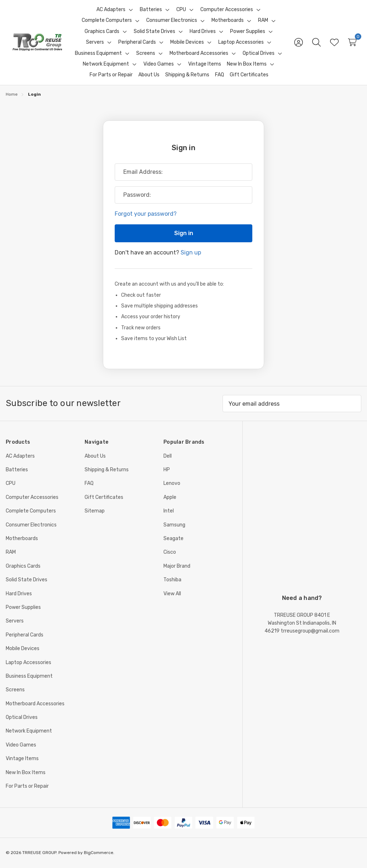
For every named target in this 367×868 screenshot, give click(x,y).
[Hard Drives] (203, 32)
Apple (170, 497)
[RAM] (263, 20)
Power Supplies (23, 607)
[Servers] (95, 42)
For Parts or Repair (27, 786)
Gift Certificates (104, 497)
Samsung (174, 525)
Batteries (17, 470)
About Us (95, 456)
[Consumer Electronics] (172, 20)
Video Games (21, 745)
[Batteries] (151, 10)
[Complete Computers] (107, 20)
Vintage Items (22, 759)
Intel (169, 511)
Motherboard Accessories (35, 704)
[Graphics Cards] (102, 32)
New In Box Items (26, 772)
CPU (11, 483)
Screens (15, 690)
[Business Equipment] (98, 53)
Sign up (191, 252)
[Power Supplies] (248, 32)
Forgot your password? (146, 214)
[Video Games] (159, 64)
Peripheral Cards (25, 635)
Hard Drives (19, 594)
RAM (11, 552)
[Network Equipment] (106, 64)
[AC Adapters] (111, 10)
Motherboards (22, 538)
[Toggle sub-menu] (130, 10)
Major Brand (177, 566)
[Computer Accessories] (227, 10)
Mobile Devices (23, 648)
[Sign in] (299, 42)
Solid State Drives (27, 580)
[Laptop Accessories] (241, 42)
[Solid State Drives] (154, 32)
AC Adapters (20, 456)
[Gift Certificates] (249, 75)
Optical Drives (22, 717)
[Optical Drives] (259, 53)
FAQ (89, 483)
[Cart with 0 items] (352, 42)
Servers (15, 621)
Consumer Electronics (31, 525)
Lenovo (172, 483)
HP (167, 470)
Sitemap (95, 511)
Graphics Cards (23, 566)
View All (172, 594)
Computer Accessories (32, 497)
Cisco (170, 552)
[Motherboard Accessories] (199, 53)
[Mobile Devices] (187, 42)
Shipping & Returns (107, 470)
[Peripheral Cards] (137, 42)
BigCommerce (99, 853)
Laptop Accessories (28, 662)
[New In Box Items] (247, 64)
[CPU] (181, 10)
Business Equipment (29, 676)
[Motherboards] (228, 20)
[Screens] (146, 53)
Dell (168, 456)
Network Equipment (29, 731)
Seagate (173, 538)
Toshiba (172, 580)
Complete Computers (31, 511)
